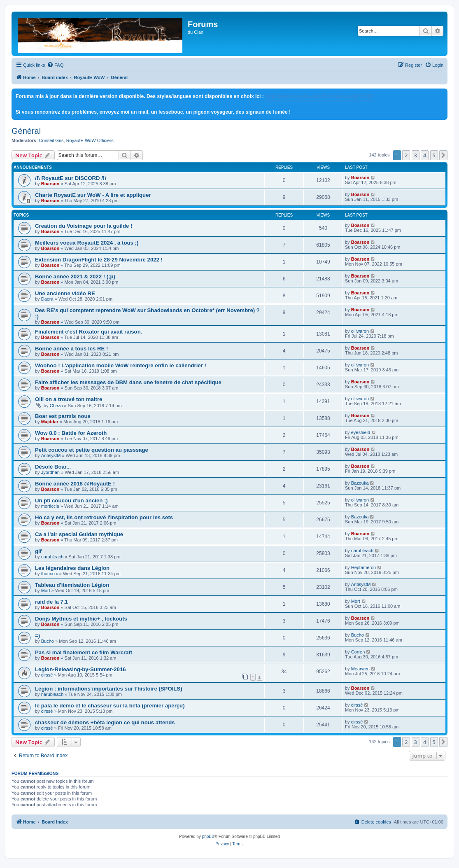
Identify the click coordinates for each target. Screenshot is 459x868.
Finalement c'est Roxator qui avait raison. (89, 332)
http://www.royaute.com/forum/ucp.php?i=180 (319, 96)
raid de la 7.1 (51, 602)
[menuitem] (55, 65)
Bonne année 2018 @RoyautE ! (75, 484)
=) (37, 636)
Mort (46, 590)
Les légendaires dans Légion (72, 568)
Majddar (50, 422)
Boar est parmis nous (63, 416)
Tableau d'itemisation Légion (72, 585)
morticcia (50, 506)
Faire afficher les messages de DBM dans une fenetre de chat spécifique (128, 382)
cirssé (47, 675)
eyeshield (361, 432)
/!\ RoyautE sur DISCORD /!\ (71, 178)
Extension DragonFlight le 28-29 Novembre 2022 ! (99, 260)
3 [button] (416, 155)
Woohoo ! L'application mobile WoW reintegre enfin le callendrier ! (121, 365)
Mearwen (360, 669)
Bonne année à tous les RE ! (71, 349)
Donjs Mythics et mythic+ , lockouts (81, 619)
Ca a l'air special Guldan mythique (79, 534)
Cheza (56, 406)
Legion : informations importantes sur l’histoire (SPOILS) (109, 689)
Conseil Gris (51, 140)
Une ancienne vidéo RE (65, 293)
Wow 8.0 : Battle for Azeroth (71, 433)
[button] (443, 155)
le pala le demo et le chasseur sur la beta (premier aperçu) (110, 706)
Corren (358, 652)
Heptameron (364, 567)
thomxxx (50, 574)
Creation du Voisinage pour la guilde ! (84, 226)
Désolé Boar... (53, 467)
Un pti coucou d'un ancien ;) (71, 500)
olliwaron (360, 331)
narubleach (52, 557)
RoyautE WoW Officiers (90, 140)
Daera (47, 299)
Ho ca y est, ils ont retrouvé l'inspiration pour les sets (104, 517)
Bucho (48, 641)
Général (26, 131)
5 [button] (434, 155)
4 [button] (425, 155)
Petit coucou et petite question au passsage (92, 450)
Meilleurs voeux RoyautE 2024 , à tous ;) (87, 243)
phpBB (208, 836)
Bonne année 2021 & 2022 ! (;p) (75, 276)
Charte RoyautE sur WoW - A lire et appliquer (93, 195)
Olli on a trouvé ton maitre (69, 399)
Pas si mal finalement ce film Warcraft (84, 652)
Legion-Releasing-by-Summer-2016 (80, 669)
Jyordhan (50, 472)
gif (38, 551)
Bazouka (360, 483)
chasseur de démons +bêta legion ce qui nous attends (105, 722)
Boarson (50, 184)
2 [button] (406, 155)
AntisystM (51, 455)
